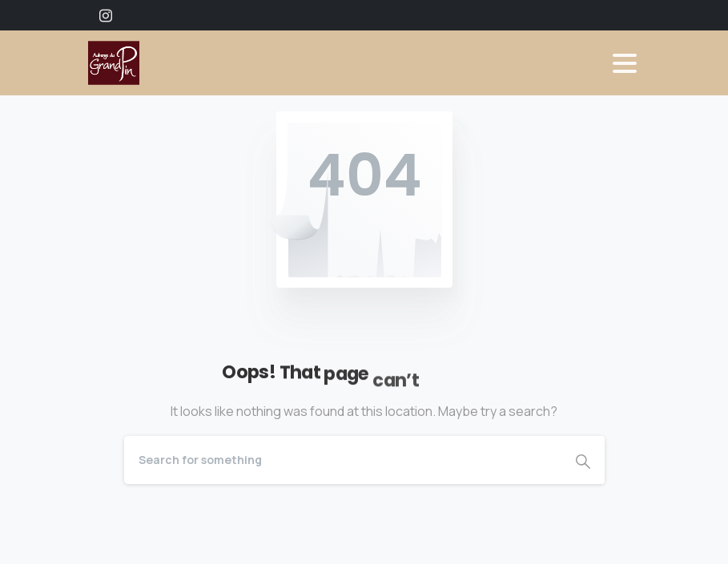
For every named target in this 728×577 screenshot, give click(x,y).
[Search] (343, 460)
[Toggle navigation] (625, 63)
